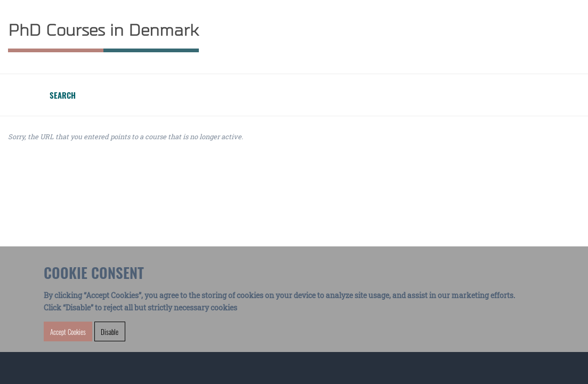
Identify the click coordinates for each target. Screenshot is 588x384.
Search (63, 95)
